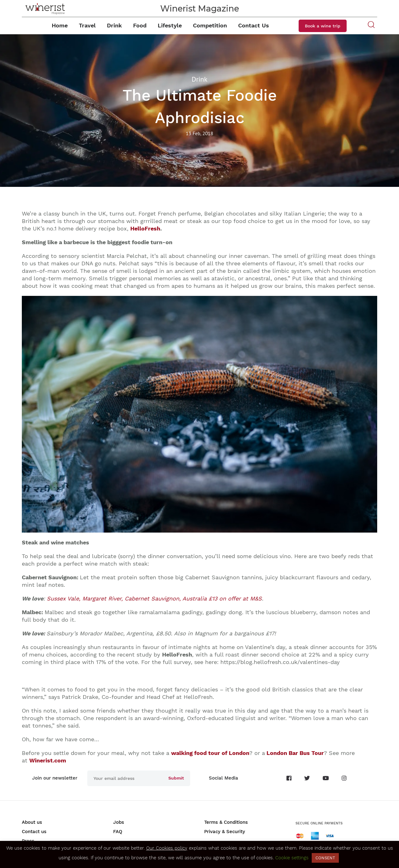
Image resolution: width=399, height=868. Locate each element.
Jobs (119, 822)
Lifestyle (170, 25)
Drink (114, 25)
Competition (210, 25)
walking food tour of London (210, 753)
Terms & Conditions (226, 822)
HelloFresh (145, 228)
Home (60, 25)
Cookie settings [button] (292, 858)
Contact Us (254, 25)
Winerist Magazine (200, 9)
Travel (87, 25)
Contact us (34, 832)
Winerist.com (48, 760)
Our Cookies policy (167, 848)
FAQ (118, 832)
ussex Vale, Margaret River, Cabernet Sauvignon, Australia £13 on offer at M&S (154, 598)
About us (32, 822)
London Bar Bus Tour (295, 753)
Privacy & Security (225, 832)
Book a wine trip (323, 26)
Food (140, 25)
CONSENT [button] (325, 858)
